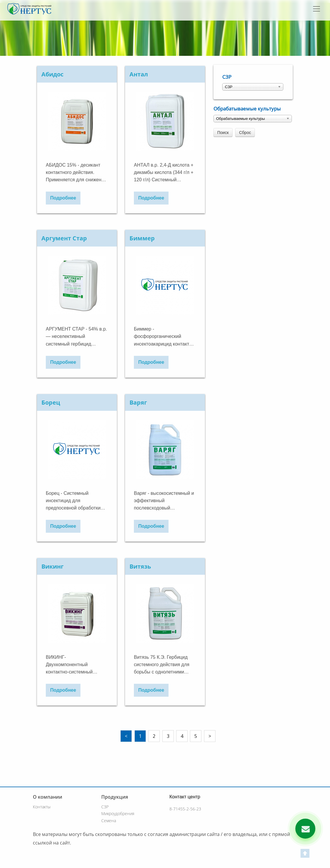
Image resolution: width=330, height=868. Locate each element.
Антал (139, 74)
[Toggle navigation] (317, 9)
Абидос (52, 74)
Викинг (53, 566)
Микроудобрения (118, 813)
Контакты (42, 807)
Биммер (142, 238)
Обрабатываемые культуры (247, 109)
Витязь (140, 566)
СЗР (227, 77)
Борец (51, 402)
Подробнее (63, 198)
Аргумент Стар (64, 238)
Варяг (138, 402)
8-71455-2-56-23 (185, 809)
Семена (109, 821)
